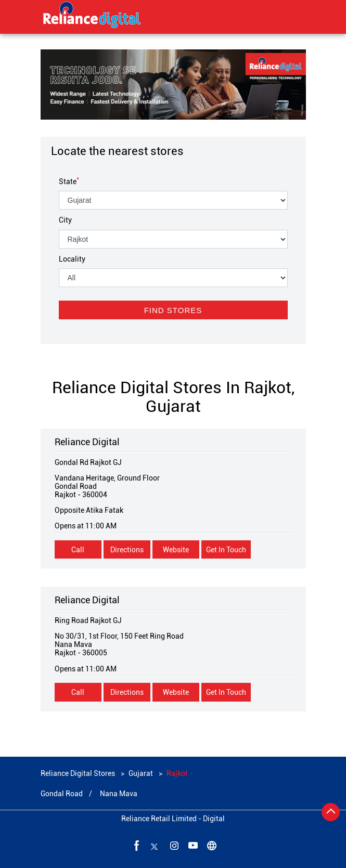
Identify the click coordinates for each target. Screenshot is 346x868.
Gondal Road (62, 794)
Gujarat (141, 773)
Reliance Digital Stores (79, 773)
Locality (72, 259)
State (69, 182)
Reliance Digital (87, 442)
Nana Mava (119, 794)
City (65, 220)
